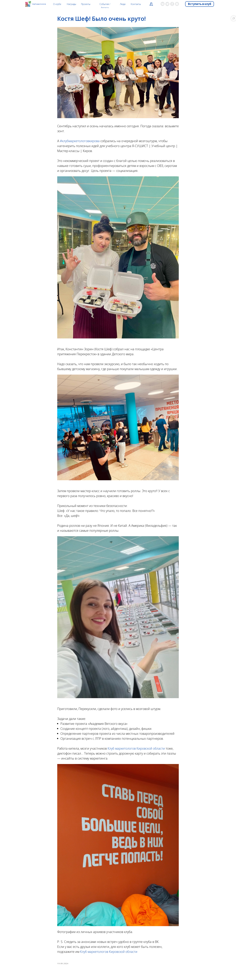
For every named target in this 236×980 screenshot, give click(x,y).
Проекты (86, 4)
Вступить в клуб (200, 4)
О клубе (57, 4)
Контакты (136, 4)
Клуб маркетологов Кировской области (136, 748)
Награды (71, 4)
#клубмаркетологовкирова (80, 141)
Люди (123, 4)
